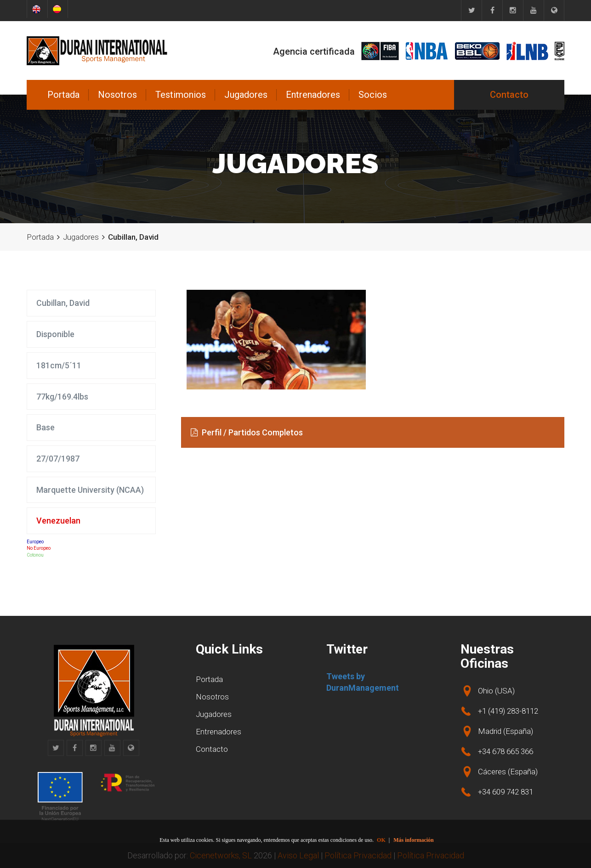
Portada (63, 95)
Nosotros (117, 95)
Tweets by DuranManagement (363, 682)
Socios (373, 95)
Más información (414, 840)
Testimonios (181, 95)
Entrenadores (313, 95)
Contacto (509, 95)
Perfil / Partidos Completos (247, 432)
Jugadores (246, 95)
